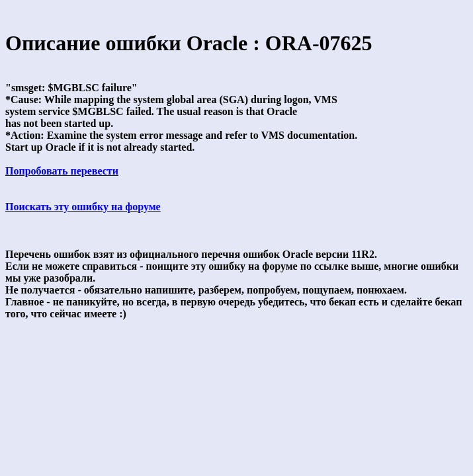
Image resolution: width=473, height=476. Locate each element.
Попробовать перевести (62, 171)
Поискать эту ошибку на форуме (83, 207)
